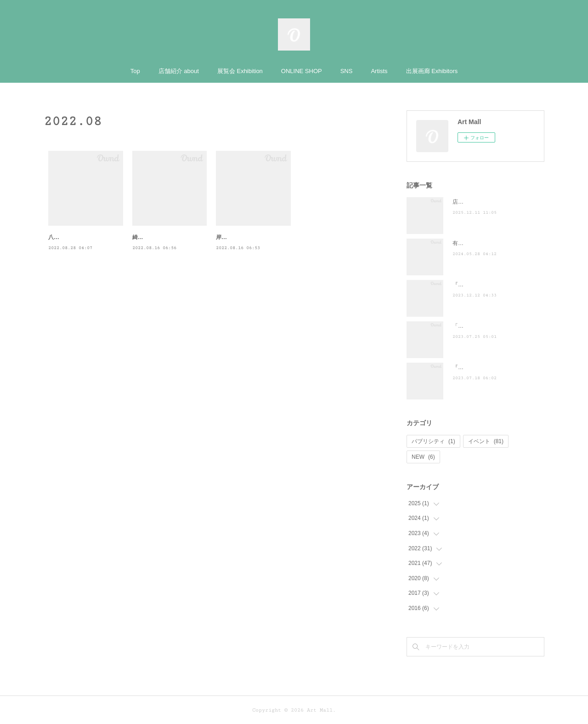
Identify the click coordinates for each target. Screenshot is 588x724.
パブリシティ (433, 441)
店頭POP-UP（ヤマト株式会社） (493, 202)
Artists (379, 71)
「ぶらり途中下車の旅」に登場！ (494, 326)
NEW (423, 457)
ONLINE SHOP (302, 71)
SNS (347, 71)
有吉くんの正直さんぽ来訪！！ (491, 243)
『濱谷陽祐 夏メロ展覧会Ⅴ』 (489, 367)
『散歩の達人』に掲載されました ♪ (498, 285)
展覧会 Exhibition (240, 71)
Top (135, 71)
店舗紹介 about (179, 71)
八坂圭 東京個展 (68, 237)
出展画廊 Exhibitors (432, 71)
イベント (486, 441)
